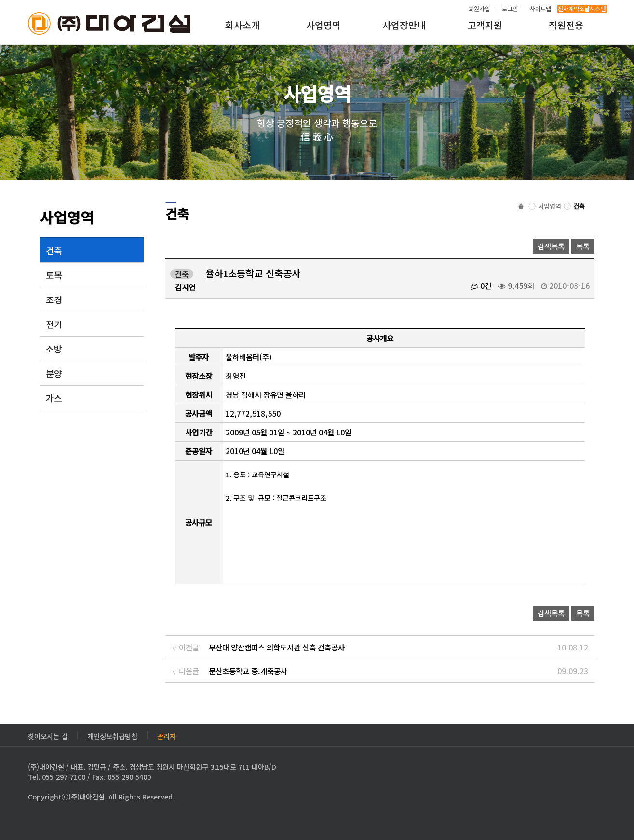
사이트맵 (540, 9)
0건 (481, 285)
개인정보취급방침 (112, 735)
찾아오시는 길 (48, 735)
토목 (54, 275)
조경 (54, 299)
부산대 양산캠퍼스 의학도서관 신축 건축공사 (277, 647)
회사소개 (243, 25)
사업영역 (324, 25)
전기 (54, 324)
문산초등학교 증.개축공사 (248, 671)
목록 (583, 246)
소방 (54, 349)
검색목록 (551, 246)
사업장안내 (404, 25)
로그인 (510, 9)
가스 (54, 398)
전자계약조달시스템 (582, 9)
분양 (54, 373)
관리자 (167, 735)
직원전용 (566, 25)
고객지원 (485, 25)
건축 (54, 250)
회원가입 (479, 9)
